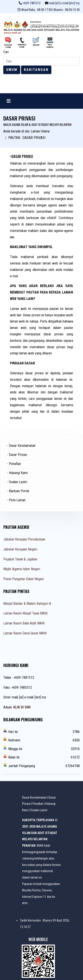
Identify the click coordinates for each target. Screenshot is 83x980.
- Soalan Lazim (17, 482)
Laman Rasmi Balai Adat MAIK (24, 623)
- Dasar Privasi (17, 455)
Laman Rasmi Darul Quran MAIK (25, 633)
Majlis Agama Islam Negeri (22, 569)
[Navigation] (9, 101)
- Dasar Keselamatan (21, 446)
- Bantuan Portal (18, 491)
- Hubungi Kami (17, 473)
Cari (6, 52)
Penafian (38, 804)
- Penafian (14, 464)
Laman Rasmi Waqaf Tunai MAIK (25, 613)
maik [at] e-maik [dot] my (64, 3)
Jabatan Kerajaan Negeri (20, 549)
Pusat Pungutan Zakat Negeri (24, 579)
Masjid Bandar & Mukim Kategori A (27, 604)
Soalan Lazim (39, 810)
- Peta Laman (16, 500)
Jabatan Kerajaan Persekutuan (24, 539)
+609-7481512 (32, 3)
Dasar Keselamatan (34, 797)
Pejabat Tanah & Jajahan (20, 559)
